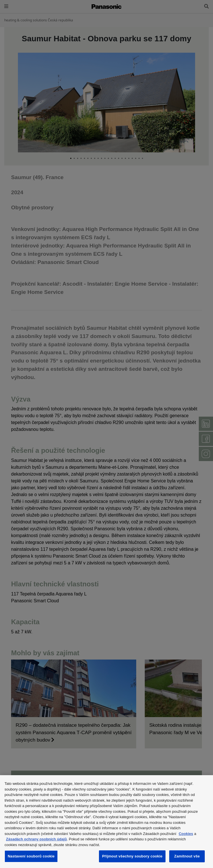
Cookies (186, 834)
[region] (107, 822)
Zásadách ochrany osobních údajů (36, 839)
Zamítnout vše (187, 856)
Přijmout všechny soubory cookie (132, 856)
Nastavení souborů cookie (31, 856)
